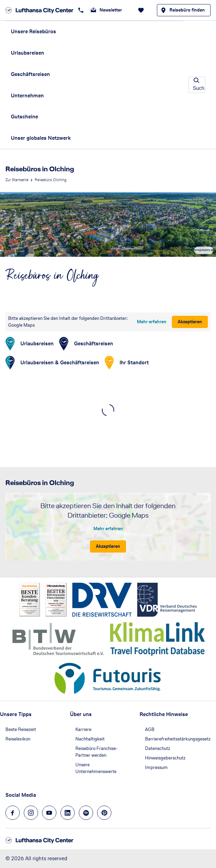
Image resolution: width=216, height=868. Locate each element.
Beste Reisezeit (21, 729)
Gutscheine (24, 117)
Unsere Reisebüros (33, 31)
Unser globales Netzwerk (41, 138)
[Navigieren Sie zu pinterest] (104, 813)
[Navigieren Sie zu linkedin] (68, 813)
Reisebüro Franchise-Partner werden (97, 752)
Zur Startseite (17, 180)
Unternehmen (27, 95)
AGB (150, 729)
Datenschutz (158, 748)
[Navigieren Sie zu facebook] (13, 813)
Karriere (83, 729)
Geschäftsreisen (30, 74)
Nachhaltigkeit (90, 739)
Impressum (156, 767)
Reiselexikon (18, 739)
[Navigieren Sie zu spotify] (86, 813)
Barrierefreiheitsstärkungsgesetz (178, 739)
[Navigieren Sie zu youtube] (49, 813)
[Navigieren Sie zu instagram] (31, 813)
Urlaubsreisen (28, 53)
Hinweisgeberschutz (165, 758)
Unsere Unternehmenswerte (96, 768)
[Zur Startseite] (39, 10)
